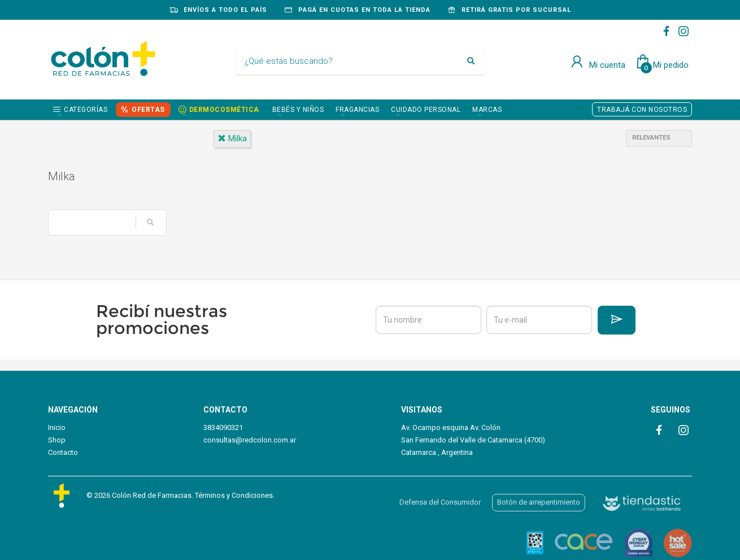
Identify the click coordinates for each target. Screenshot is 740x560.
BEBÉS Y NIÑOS (298, 110)
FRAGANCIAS (357, 110)
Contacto (63, 452)
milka (232, 138)
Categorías (86, 110)
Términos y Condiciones (234, 495)
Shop (57, 440)
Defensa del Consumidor (440, 502)
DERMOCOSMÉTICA (224, 110)
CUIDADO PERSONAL (426, 110)
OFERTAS (148, 110)
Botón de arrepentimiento (539, 502)
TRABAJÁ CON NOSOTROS (642, 110)
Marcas (487, 110)
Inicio (57, 427)
